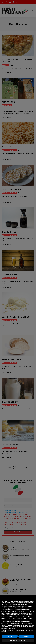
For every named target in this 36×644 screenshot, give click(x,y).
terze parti (29, 606)
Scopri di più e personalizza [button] (18, 640)
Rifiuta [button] (10, 636)
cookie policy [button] (24, 605)
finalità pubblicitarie (20, 615)
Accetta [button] (26, 636)
